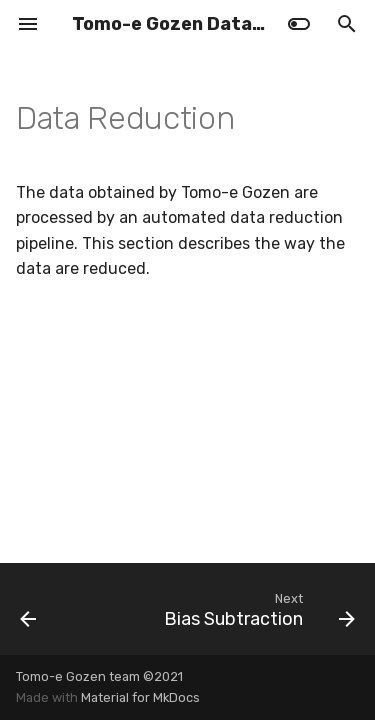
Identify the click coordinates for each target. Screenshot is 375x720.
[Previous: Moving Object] (28, 609)
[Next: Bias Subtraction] (257, 609)
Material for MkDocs (140, 697)
